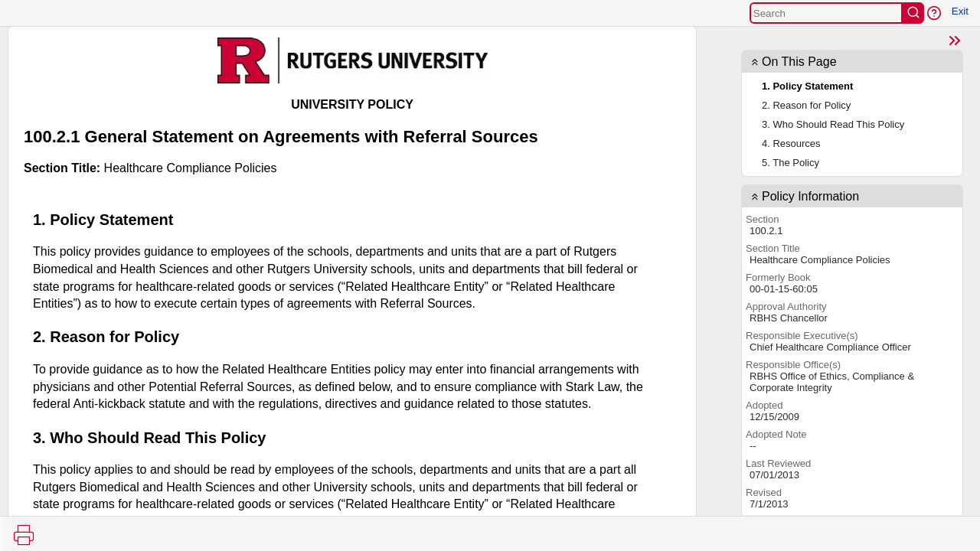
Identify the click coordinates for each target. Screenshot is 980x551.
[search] (913, 13)
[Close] (955, 41)
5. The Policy (791, 163)
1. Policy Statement (807, 86)
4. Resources (791, 143)
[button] (934, 13)
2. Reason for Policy (806, 105)
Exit (960, 11)
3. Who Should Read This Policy (833, 124)
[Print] (24, 535)
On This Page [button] (799, 62)
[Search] (826, 13)
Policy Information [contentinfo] (810, 196)
